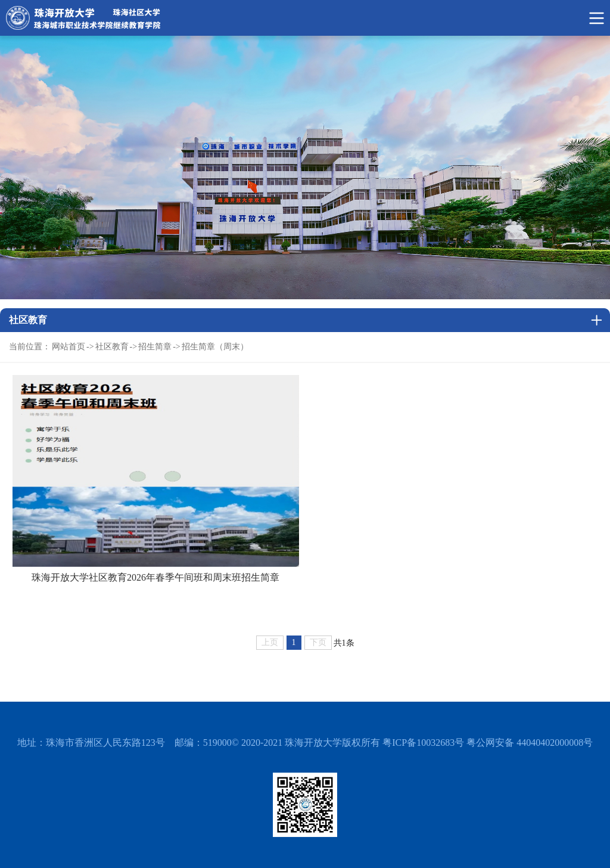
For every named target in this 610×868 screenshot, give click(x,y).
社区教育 (112, 347)
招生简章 (155, 347)
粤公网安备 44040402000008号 (530, 743)
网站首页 (69, 347)
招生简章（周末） (215, 347)
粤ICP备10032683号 (423, 743)
